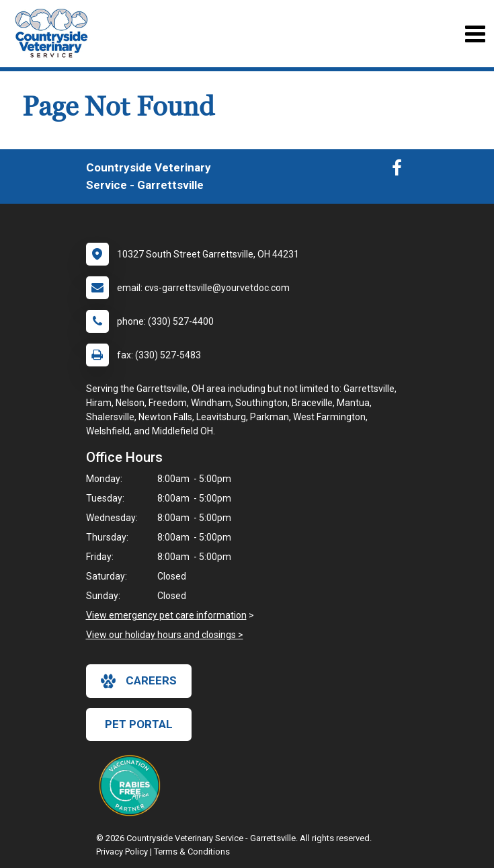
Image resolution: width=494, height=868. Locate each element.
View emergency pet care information (166, 615)
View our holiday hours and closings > (165, 635)
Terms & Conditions (192, 852)
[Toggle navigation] (475, 34)
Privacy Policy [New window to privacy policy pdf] (122, 852)
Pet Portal (139, 724)
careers (139, 681)
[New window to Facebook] (397, 171)
